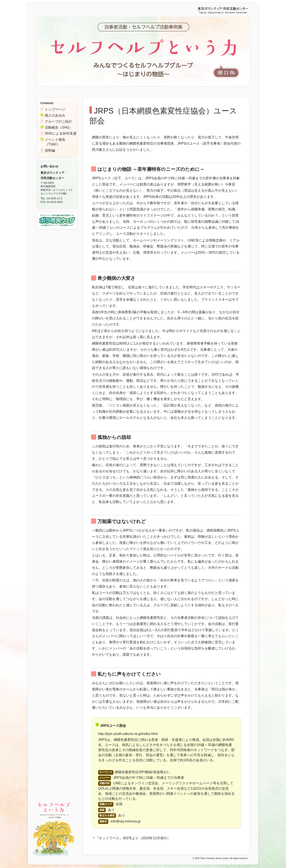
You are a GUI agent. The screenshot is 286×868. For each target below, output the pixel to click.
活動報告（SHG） (59, 127)
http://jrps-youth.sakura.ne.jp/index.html (128, 734)
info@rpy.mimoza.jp (125, 821)
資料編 (50, 150)
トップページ (55, 109)
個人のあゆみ (55, 115)
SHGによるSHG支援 (61, 133)
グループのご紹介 (58, 121)
